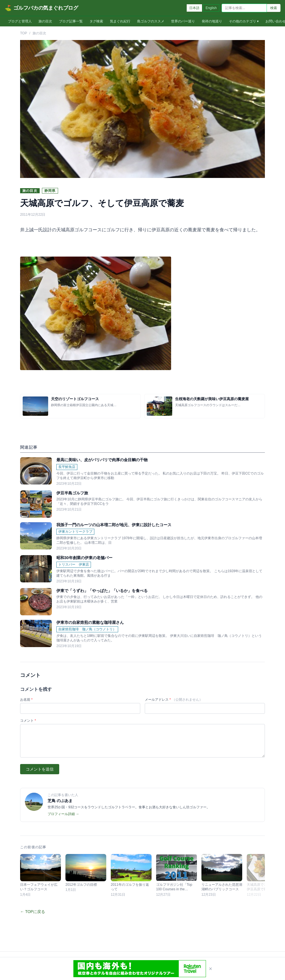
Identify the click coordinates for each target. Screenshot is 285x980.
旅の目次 (45, 21)
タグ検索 (96, 21)
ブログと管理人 (20, 21)
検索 (274, 8)
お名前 (26, 700)
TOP (24, 33)
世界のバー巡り (183, 21)
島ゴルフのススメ (151, 21)
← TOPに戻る (33, 912)
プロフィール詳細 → (63, 814)
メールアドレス (174, 700)
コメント (28, 721)
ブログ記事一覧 (71, 21)
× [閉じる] (210, 969)
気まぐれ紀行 (120, 21)
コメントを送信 (40, 769)
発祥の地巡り (212, 21)
